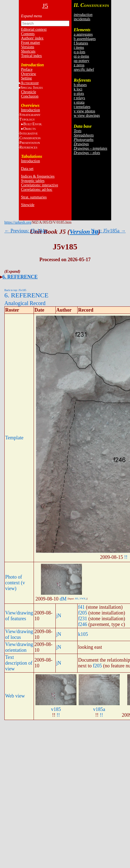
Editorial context (34, 29)
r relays (79, 98)
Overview (29, 74)
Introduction (30, 110)
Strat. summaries (34, 197)
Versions (28, 47)
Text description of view (19, 663)
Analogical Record (25, 303)
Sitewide (28, 205)
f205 (83, 613)
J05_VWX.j (81, 599)
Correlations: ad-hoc (37, 190)
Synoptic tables (33, 181)
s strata (79, 102)
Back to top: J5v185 (15, 290)
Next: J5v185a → (108, 231)
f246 (83, 624)
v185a (99, 709)
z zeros (79, 65)
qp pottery (82, 61)
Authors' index (32, 38)
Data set (27, 169)
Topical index (31, 56)
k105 (83, 634)
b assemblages (85, 39)
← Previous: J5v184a (26, 231)
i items (79, 48)
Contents (28, 34)
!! (126, 557)
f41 (81, 607)
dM (63, 599)
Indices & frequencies (38, 176)
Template (14, 438)
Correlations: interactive (40, 185)
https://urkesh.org (18, 222)
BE (33, 124)
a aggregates (83, 34)
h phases (80, 85)
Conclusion (30, 96)
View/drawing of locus (19, 634)
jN (59, 616)
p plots (79, 94)
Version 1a (84, 232)
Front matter (31, 43)
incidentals (82, 19)
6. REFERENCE (20, 277)
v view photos (85, 111)
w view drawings (87, 116)
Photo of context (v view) (15, 583)
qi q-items (81, 56)
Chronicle (29, 92)
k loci (78, 89)
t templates (82, 107)
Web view (15, 696)
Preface (27, 69)
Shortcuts (28, 51)
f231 (83, 619)
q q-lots (79, 52)
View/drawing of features (19, 616)
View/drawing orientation (19, 647)
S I (32, 88)
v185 (56, 709)
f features (81, 43)
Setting (26, 78)
